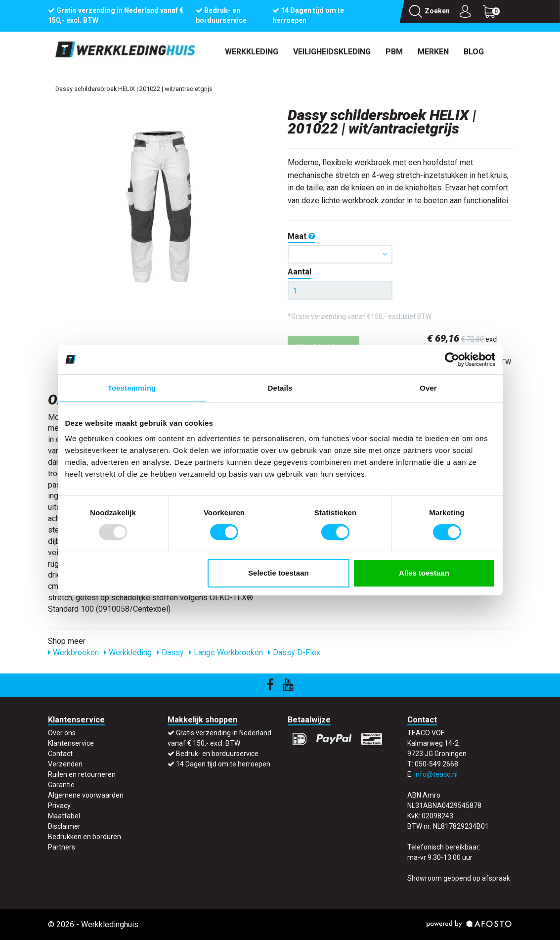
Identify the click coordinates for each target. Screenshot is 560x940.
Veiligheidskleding (332, 52)
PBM (394, 52)
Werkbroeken (73, 652)
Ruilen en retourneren (82, 774)
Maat (302, 236)
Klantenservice (71, 743)
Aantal (300, 272)
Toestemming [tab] (132, 388)
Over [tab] (428, 388)
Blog (474, 52)
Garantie (61, 785)
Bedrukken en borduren (85, 837)
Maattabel (64, 816)
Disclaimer (64, 826)
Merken (433, 52)
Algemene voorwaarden (86, 795)
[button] (340, 254)
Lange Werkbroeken (226, 652)
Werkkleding (252, 52)
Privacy (59, 806)
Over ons (62, 733)
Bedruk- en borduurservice (217, 754)
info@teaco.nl (436, 774)
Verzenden (65, 764)
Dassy (170, 652)
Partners (62, 847)
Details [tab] (280, 388)
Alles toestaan (424, 573)
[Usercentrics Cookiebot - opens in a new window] (452, 359)
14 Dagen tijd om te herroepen (223, 764)
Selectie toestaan (279, 573)
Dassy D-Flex (294, 652)
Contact (60, 754)
